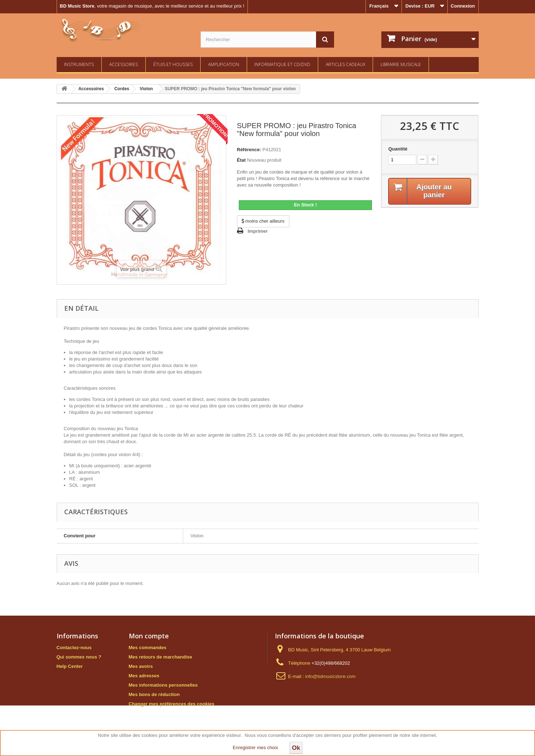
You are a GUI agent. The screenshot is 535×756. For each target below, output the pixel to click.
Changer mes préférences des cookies (172, 704)
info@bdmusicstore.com (330, 676)
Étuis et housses (173, 64)
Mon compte (149, 636)
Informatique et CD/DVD (282, 64)
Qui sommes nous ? (79, 657)
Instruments (79, 64)
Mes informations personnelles (163, 685)
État (242, 160)
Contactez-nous (74, 648)
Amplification (224, 64)
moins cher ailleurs (263, 221)
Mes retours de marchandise (161, 657)
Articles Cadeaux (345, 64)
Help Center (70, 666)
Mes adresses (144, 676)
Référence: (249, 150)
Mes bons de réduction (154, 694)
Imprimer (258, 231)
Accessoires (124, 64)
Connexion (463, 6)
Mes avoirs (141, 666)
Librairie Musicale (401, 64)
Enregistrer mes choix (255, 748)
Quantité (398, 149)
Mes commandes (148, 648)
